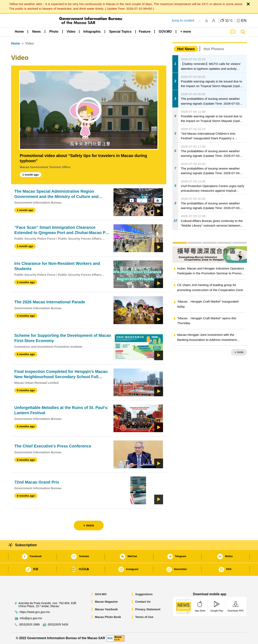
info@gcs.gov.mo (31, 618)
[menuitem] (36, 32)
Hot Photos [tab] (214, 49)
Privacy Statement (148, 609)
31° (229, 21)
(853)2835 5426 (58, 625)
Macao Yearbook (106, 609)
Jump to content (183, 20)
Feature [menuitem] (145, 32)
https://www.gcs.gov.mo (35, 612)
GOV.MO (101, 594)
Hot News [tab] (186, 49)
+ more (239, 352)
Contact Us (143, 602)
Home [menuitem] (19, 32)
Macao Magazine (106, 602)
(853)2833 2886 (29, 625)
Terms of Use (144, 617)
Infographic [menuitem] (92, 32)
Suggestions (144, 594)
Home (16, 43)
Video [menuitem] (71, 32)
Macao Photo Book (108, 617)
